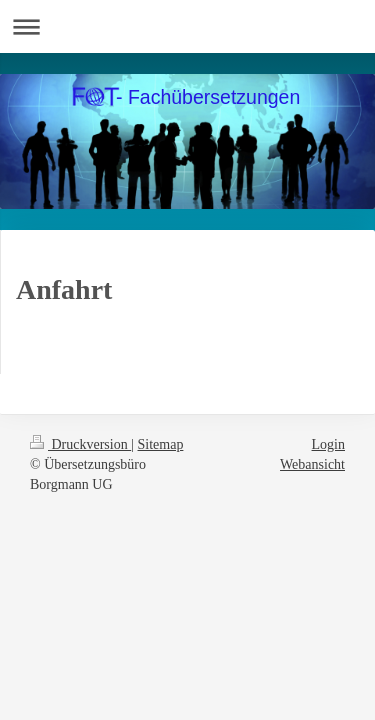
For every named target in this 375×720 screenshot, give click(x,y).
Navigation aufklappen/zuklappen (187, 26)
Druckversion (80, 444)
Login (328, 444)
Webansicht (312, 464)
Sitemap (161, 444)
